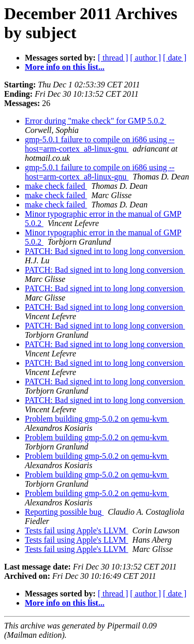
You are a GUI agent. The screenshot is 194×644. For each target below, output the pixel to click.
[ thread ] (113, 58)
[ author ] (146, 58)
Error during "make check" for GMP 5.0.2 (95, 121)
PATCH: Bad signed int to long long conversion (105, 251)
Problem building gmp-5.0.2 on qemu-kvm (97, 419)
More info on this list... (65, 67)
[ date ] (175, 58)
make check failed (56, 186)
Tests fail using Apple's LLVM (77, 530)
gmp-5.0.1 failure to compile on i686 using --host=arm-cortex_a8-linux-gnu (100, 144)
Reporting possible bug (64, 512)
